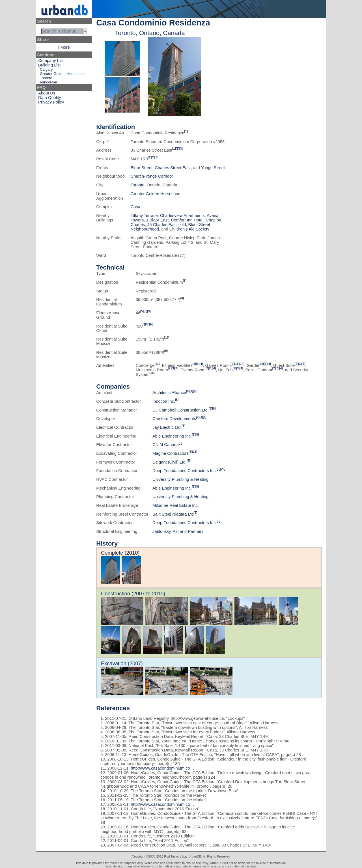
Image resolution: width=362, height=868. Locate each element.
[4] (201, 364)
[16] (150, 325)
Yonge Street (213, 168)
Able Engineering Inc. (172, 436)
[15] (145, 325)
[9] (149, 311)
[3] (181, 149)
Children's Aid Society (189, 229)
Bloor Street (142, 168)
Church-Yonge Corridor (152, 176)
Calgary (46, 71)
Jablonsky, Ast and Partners (178, 531)
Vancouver (49, 83)
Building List (49, 66)
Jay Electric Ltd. (167, 427)
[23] (195, 452)
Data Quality (50, 99)
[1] (186, 131)
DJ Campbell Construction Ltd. (181, 410)
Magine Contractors (171, 453)
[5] (142, 311)
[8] (185, 281)
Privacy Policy (51, 103)
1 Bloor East (157, 220)
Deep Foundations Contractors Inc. (185, 471)
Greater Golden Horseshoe (62, 75)
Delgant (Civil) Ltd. (170, 462)
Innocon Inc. (164, 401)
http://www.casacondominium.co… (163, 768)
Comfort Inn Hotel (187, 220)
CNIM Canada (166, 445)
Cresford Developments (174, 419)
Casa (135, 207)
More (65, 48)
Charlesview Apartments (182, 216)
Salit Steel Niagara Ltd (173, 514)
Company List (51, 62)
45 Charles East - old (166, 225)
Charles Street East (173, 168)
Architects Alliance (169, 393)
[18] (152, 373)
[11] (157, 364)
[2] (177, 149)
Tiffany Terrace (144, 216)
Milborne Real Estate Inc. (176, 505)
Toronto (46, 79)
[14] (242, 364)
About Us (47, 94)
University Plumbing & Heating (180, 479)
